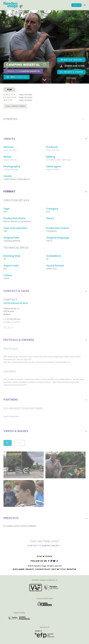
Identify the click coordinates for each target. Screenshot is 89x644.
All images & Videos (71, 72)
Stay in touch (44, 556)
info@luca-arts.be (12, 322)
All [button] (8, 443)
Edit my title (59, 569)
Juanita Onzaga (11, 170)
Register (72, 569)
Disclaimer (19, 569)
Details (7, 328)
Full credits (15, 107)
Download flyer (72, 66)
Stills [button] (20, 443)
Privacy (30, 569)
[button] (85, 5)
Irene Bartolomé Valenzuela (59, 160)
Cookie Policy (43, 569)
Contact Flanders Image (43, 546)
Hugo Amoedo (26, 95)
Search (76, 5)
